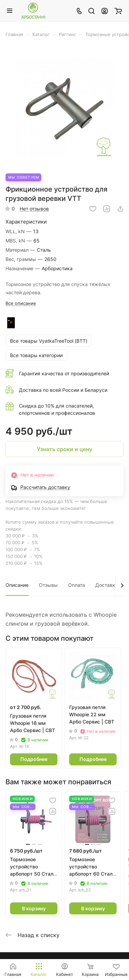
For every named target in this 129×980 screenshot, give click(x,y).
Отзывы (48, 585)
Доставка (107, 585)
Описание (17, 585)
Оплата (77, 585)
